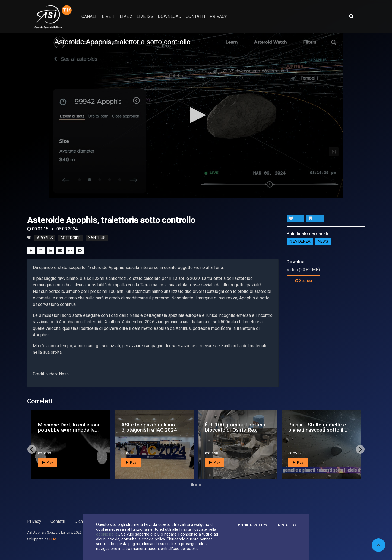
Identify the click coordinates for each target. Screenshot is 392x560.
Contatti (58, 521)
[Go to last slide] (32, 449)
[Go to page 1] (192, 485)
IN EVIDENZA (300, 242)
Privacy (34, 521)
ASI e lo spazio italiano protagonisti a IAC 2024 (149, 427)
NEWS (323, 242)
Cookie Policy (253, 525)
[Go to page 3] (200, 485)
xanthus (97, 238)
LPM (53, 539)
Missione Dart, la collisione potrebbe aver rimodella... (69, 427)
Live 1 (108, 16)
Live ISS (145, 16)
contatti (195, 16)
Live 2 (126, 16)
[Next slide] (360, 449)
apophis (45, 238)
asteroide (70, 238)
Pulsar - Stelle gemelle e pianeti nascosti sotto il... (318, 427)
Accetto (287, 525)
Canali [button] (89, 16)
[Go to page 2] (196, 485)
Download (170, 16)
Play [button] (48, 463)
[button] (196, 115)
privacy (218, 16)
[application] (196, 116)
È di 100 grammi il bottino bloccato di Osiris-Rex (235, 427)
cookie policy (108, 534)
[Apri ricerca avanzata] (351, 16)
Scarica (304, 281)
